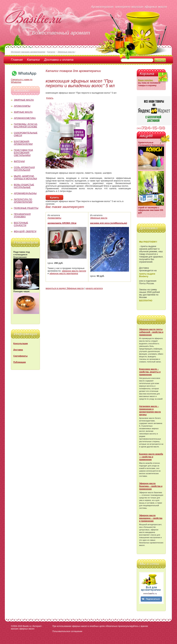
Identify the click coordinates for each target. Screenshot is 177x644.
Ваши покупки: (146, 80)
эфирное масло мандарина (64, 273)
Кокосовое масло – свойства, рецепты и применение (150, 372)
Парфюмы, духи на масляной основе (26, 125)
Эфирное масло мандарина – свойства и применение (151, 518)
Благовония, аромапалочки (23, 143)
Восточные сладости (21, 224)
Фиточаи (19, 161)
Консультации (21, 344)
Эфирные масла (24, 100)
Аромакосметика (25, 118)
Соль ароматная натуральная (24, 169)
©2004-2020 (17, 626)
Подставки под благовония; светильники (23, 153)
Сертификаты (20, 356)
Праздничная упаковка (22, 215)
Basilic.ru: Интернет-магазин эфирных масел (27, 627)
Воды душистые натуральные (24, 186)
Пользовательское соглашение (67, 631)
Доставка (18, 350)
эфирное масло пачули (74, 271)
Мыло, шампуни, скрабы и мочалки (25, 177)
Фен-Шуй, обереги (25, 231)
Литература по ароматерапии (23, 201)
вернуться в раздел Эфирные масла (65, 288)
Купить (50, 98)
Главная (17, 60)
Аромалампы (22, 106)
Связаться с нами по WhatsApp (24, 79)
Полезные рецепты (26, 208)
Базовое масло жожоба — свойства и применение (151, 457)
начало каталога (94, 288)
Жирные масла (23, 112)
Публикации (20, 362)
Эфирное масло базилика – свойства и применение (151, 486)
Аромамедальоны (25, 193)
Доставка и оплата (59, 60)
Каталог (33, 60)
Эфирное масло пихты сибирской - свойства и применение (151, 332)
